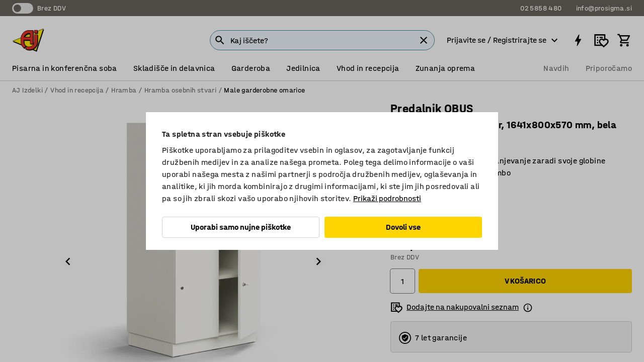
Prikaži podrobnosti (387, 198)
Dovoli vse (403, 227)
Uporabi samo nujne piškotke (241, 227)
